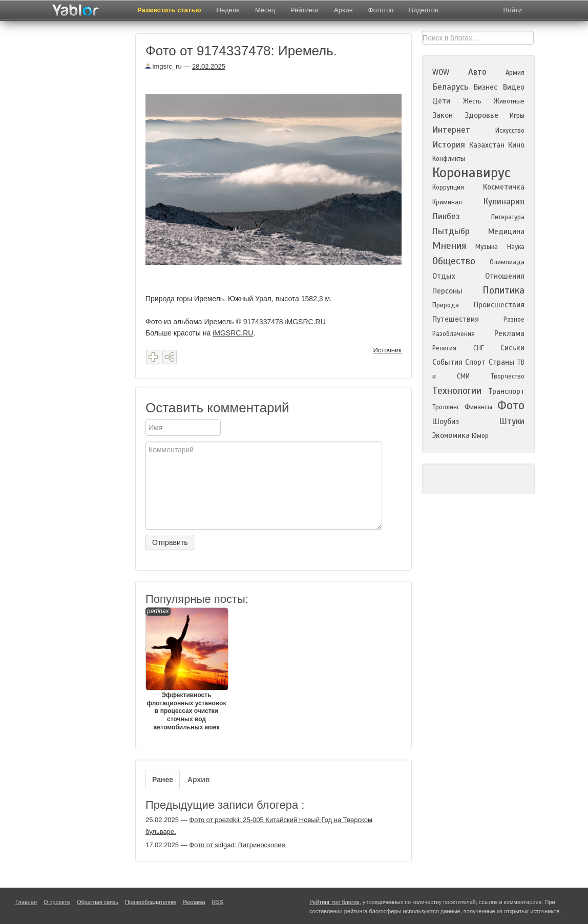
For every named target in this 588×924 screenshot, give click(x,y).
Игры (517, 116)
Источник (388, 350)
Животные (509, 101)
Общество (454, 261)
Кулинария (504, 202)
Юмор (480, 436)
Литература (508, 217)
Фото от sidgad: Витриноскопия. (238, 845)
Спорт (475, 362)
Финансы (478, 407)
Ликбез (446, 216)
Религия (444, 348)
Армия (515, 73)
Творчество (508, 376)
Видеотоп (424, 10)
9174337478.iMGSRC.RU (285, 322)
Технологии (457, 391)
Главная (26, 902)
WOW (441, 72)
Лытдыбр (451, 231)
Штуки (512, 421)
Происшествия (499, 305)
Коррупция (448, 187)
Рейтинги (304, 10)
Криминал (447, 202)
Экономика (451, 435)
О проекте (57, 902)
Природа (446, 305)
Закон (443, 115)
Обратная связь (98, 902)
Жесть (472, 101)
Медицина (506, 232)
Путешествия (456, 319)
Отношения (505, 276)
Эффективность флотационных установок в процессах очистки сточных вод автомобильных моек (186, 669)
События (447, 362)
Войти (513, 10)
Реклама (509, 333)
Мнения (449, 246)
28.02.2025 (209, 66)
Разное (514, 320)
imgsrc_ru (164, 66)
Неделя (228, 10)
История (449, 145)
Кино (516, 145)
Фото (511, 405)
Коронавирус (471, 173)
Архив (343, 10)
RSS (218, 902)
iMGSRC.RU (233, 333)
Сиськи (512, 348)
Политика (503, 290)
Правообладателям (150, 902)
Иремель (219, 322)
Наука (516, 247)
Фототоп (381, 10)
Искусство (510, 131)
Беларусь (450, 87)
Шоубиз (446, 422)
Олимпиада (507, 262)
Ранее (163, 780)
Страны (502, 362)
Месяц (265, 10)
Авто (477, 72)
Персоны (447, 291)
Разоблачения (454, 334)
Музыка (487, 247)
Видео (514, 87)
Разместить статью (169, 10)
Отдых (444, 276)
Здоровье (481, 115)
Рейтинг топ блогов (334, 902)
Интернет (451, 130)
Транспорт (506, 391)
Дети (441, 101)
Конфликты (449, 159)
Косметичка (504, 187)
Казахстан (487, 145)
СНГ (479, 348)
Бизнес (486, 87)
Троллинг (446, 407)
